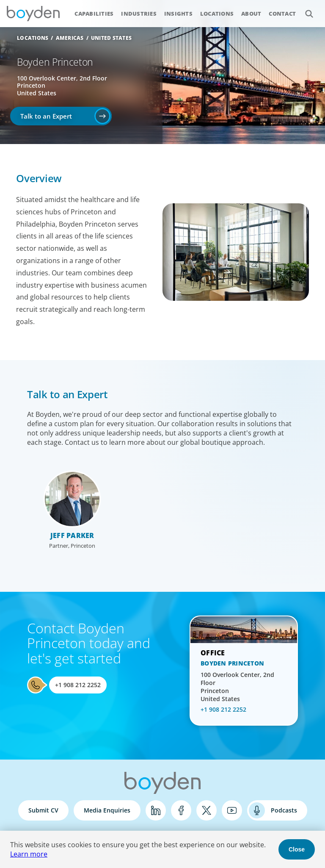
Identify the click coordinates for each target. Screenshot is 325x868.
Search (304, 9)
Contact (282, 14)
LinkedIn (156, 810)
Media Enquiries (107, 810)
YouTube (232, 810)
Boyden (33, 14)
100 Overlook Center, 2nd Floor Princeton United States (237, 687)
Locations (217, 14)
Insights (178, 14)
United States (111, 38)
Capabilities (94, 14)
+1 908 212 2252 (78, 685)
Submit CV (43, 810)
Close (297, 849)
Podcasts (284, 810)
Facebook (181, 810)
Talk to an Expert (46, 116)
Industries (139, 14)
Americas (70, 38)
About (251, 14)
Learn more (29, 854)
